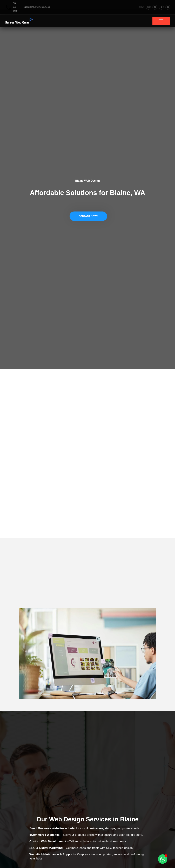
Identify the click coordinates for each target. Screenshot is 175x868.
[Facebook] (155, 7)
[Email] (168, 7)
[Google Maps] (161, 7)
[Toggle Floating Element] (163, 859)
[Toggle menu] (161, 21)
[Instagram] (148, 7)
